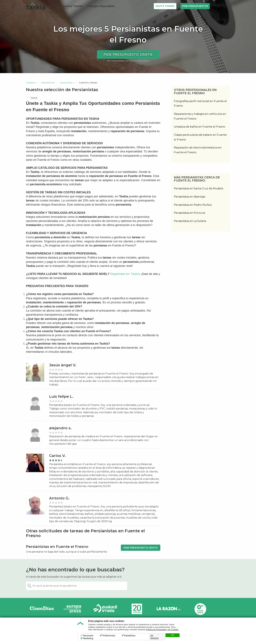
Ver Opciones (155, 637)
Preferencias (109, 635)
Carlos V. (57, 456)
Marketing (88, 638)
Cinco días (42, 609)
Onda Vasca (200, 609)
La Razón (168, 609)
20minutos (137, 609)
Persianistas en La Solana (190, 221)
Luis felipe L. (61, 396)
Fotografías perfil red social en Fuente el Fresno (200, 104)
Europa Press (73, 609)
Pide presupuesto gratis (128, 54)
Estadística (130, 635)
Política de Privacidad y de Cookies (162, 630)
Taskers (30, 83)
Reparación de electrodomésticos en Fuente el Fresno (198, 150)
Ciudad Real (66, 83)
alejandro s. (60, 428)
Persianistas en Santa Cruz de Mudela (198, 188)
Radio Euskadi (105, 609)
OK (173, 635)
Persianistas (48, 83)
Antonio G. (59, 498)
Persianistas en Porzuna (189, 213)
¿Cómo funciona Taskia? (67, 6)
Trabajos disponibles (101, 6)
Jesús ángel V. (63, 365)
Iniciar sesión (222, 6)
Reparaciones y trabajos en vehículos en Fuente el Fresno (200, 116)
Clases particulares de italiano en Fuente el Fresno (200, 137)
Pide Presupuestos (195, 6)
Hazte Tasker (165, 6)
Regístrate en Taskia (125, 274)
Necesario (88, 635)
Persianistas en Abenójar (190, 197)
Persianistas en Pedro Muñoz (193, 205)
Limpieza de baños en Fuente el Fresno (200, 127)
